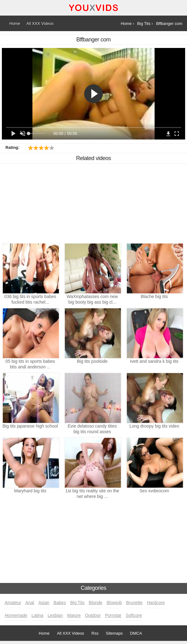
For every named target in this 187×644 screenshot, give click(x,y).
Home (44, 633)
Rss (95, 633)
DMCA (136, 633)
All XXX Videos (71, 633)
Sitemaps (114, 633)
